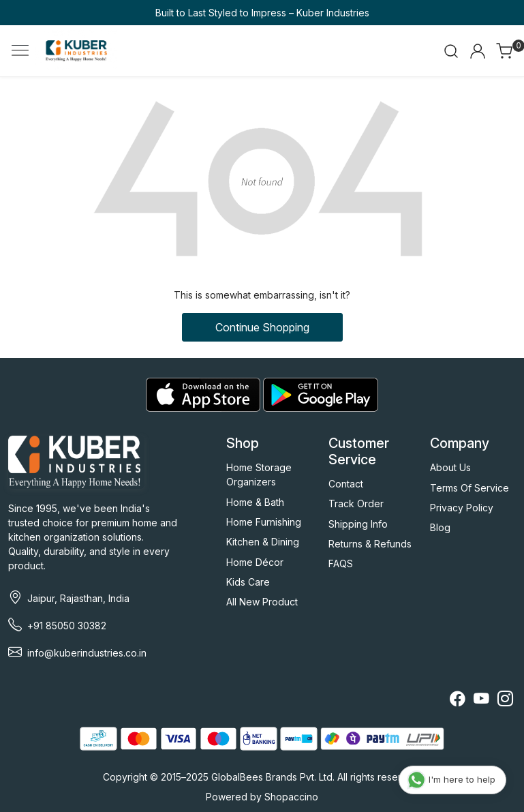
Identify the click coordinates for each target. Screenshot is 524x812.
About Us (450, 467)
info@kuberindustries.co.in (87, 653)
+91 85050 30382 (67, 626)
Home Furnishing (264, 522)
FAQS (341, 563)
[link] (451, 51)
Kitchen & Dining (263, 542)
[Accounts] (478, 51)
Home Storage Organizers (259, 475)
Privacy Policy (462, 508)
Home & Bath (255, 502)
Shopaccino (291, 797)
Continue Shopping (262, 327)
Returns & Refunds (370, 544)
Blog (440, 527)
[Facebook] (458, 701)
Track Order (356, 503)
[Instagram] (505, 701)
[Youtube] (481, 701)
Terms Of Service (469, 488)
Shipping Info (358, 524)
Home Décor (255, 562)
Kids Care (248, 582)
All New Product (262, 602)
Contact (346, 484)
